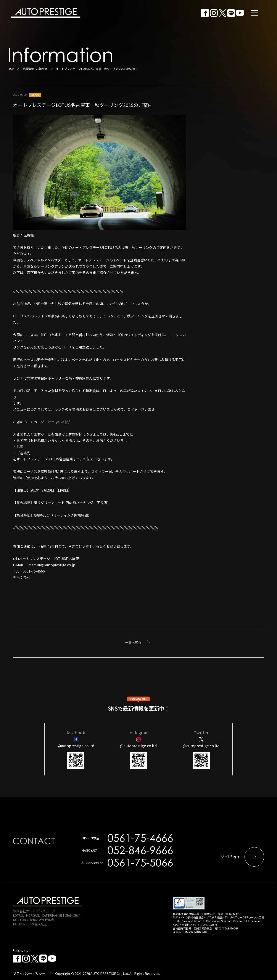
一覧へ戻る (133, 642)
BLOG (35, 95)
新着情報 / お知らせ (35, 69)
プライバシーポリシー (29, 973)
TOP (11, 69)
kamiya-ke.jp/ (59, 422)
